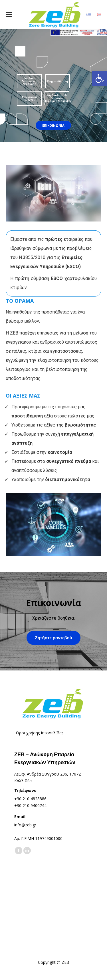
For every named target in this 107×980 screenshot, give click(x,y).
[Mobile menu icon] (9, 14)
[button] (100, 78)
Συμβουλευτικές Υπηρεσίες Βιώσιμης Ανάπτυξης (57, 98)
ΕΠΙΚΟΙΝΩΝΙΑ (53, 125)
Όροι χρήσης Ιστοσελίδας (40, 733)
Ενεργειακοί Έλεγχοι (29, 98)
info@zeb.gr (25, 825)
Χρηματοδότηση (57, 81)
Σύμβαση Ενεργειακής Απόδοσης (29, 81)
